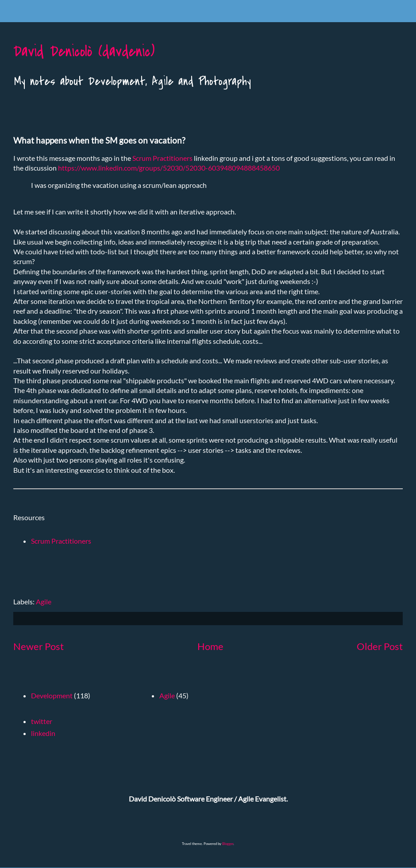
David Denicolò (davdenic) (84, 52)
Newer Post (39, 646)
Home (210, 646)
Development (52, 695)
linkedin (43, 733)
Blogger (228, 844)
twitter (42, 721)
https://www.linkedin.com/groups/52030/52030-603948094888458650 (169, 168)
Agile (44, 601)
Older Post (380, 646)
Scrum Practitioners (162, 158)
